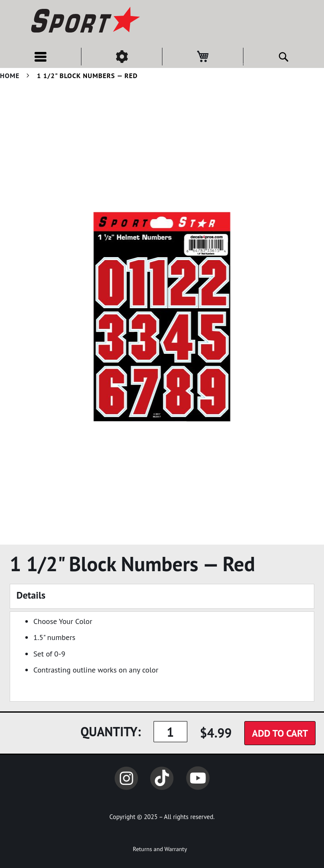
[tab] (162, 596)
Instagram (126, 778)
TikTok (162, 778)
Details (31, 595)
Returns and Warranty (160, 849)
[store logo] (84, 21)
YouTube (198, 778)
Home (10, 76)
